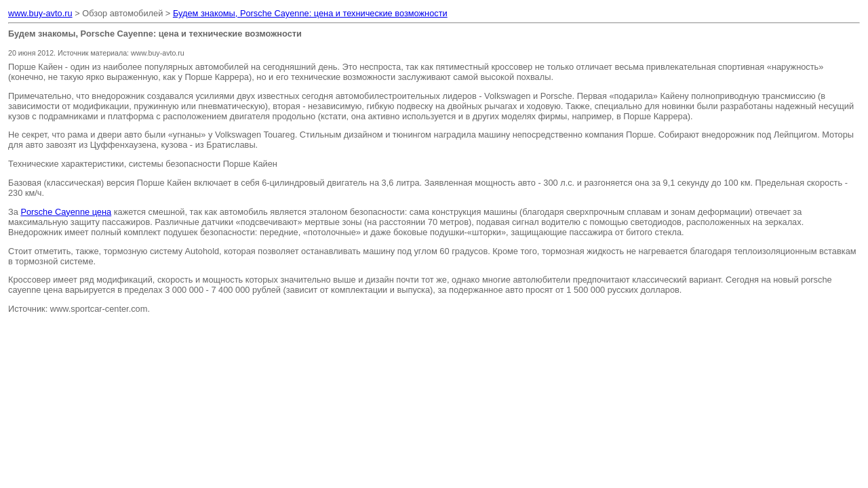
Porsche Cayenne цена (66, 212)
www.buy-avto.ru (40, 13)
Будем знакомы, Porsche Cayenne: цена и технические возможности (310, 13)
